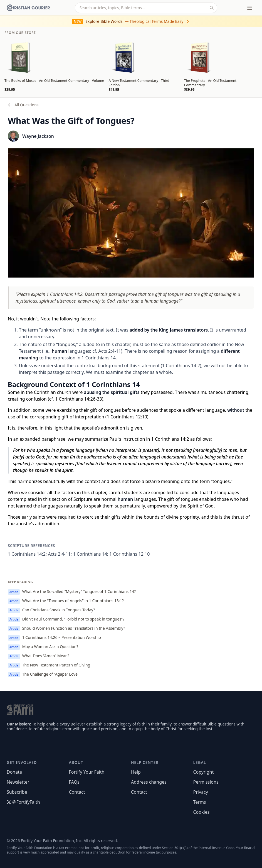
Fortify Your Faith (87, 772)
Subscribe (17, 792)
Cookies (202, 812)
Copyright (204, 772)
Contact (77, 792)
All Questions (23, 105)
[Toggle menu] (250, 8)
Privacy (201, 792)
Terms (200, 802)
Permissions (206, 782)
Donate (14, 772)
